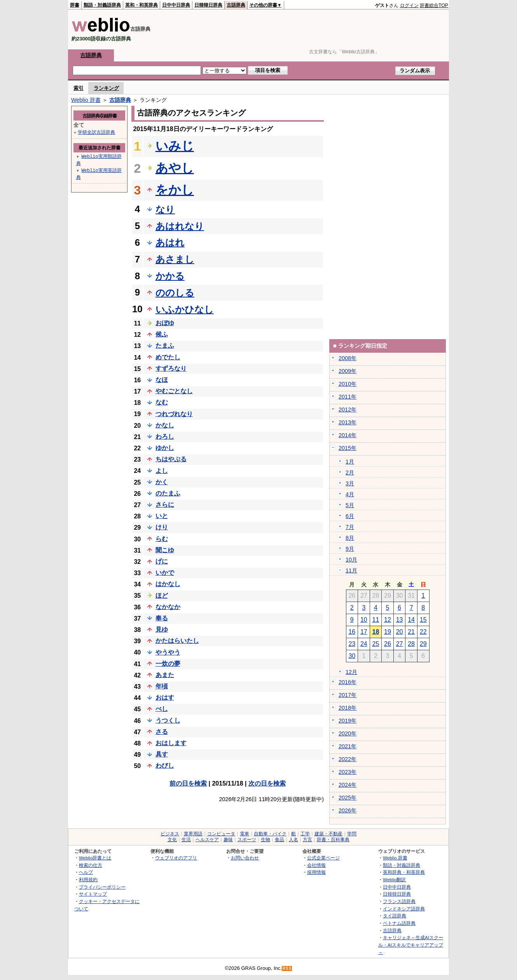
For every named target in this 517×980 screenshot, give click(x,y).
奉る (162, 618)
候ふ (162, 334)
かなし (165, 425)
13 (400, 620)
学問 (352, 834)
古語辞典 (236, 5)
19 (388, 632)
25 (376, 644)
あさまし (175, 259)
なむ (162, 402)
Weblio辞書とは (95, 858)
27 (400, 644)
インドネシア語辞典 (404, 909)
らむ (162, 539)
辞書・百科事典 (333, 840)
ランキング (106, 88)
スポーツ (247, 840)
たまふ (165, 346)
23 (352, 644)
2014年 (348, 435)
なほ (162, 380)
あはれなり (180, 226)
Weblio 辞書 (86, 100)
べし (162, 709)
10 (364, 620)
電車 (245, 834)
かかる (170, 276)
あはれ (170, 242)
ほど (162, 596)
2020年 (348, 733)
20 (400, 632)
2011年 (348, 397)
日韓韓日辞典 (208, 5)
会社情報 (316, 865)
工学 (305, 834)
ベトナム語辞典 (399, 923)
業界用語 (193, 834)
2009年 (348, 371)
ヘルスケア (207, 840)
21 (411, 632)
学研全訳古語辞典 (96, 132)
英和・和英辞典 (141, 5)
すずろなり (171, 368)
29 (423, 644)
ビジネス (170, 834)
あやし (175, 168)
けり (162, 527)
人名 (293, 840)
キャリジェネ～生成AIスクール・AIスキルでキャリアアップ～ (411, 945)
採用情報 (316, 872)
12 (388, 620)
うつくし (168, 720)
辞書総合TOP (434, 5)
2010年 (348, 384)
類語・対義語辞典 (102, 5)
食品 (279, 840)
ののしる (175, 293)
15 (423, 620)
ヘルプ (86, 872)
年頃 (162, 686)
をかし (175, 190)
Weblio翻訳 (394, 879)
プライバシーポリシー (102, 887)
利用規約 (88, 879)
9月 (350, 549)
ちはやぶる (171, 459)
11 (376, 620)
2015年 (348, 448)
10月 (351, 560)
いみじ (175, 146)
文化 (172, 840)
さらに (165, 505)
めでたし (168, 357)
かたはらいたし (177, 641)
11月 (351, 570)
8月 (350, 538)
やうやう (168, 652)
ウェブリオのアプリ (176, 858)
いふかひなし (185, 309)
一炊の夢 (168, 664)
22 (423, 632)
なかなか (168, 607)
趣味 (228, 840)
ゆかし (165, 448)
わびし (165, 766)
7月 (350, 527)
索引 (79, 88)
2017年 (348, 695)
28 (411, 644)
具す (162, 754)
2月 (350, 472)
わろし (165, 437)
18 (376, 632)
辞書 (75, 5)
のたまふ (168, 493)
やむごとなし (174, 391)
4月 (350, 494)
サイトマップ (93, 894)
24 (364, 644)
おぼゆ (165, 323)
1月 (350, 462)
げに (162, 561)
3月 (350, 483)
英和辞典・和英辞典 (404, 872)
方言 (307, 840)
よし (162, 471)
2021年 (348, 746)
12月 (351, 672)
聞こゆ (165, 550)
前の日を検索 (188, 783)
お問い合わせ (245, 858)
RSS (287, 969)
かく (162, 482)
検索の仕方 (91, 865)
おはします (171, 743)
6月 (350, 516)
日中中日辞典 (176, 5)
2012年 (348, 409)
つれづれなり (174, 414)
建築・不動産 (328, 834)
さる (162, 732)
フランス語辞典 (399, 901)
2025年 (348, 798)
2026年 (348, 810)
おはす (165, 697)
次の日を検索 (267, 783)
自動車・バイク (270, 834)
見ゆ (162, 629)
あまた (165, 675)
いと (162, 516)
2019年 (348, 721)
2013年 (348, 422)
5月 (350, 505)
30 (352, 656)
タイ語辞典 (395, 916)
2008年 (348, 358)
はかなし (168, 584)
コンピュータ (221, 834)
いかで (165, 573)
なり (165, 209)
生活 (186, 840)
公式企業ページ (323, 858)
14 (411, 620)
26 (388, 644)
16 (352, 632)
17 (364, 632)
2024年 (348, 785)
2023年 (348, 772)
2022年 (348, 759)
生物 (265, 840)
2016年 (348, 682)
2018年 (348, 708)
